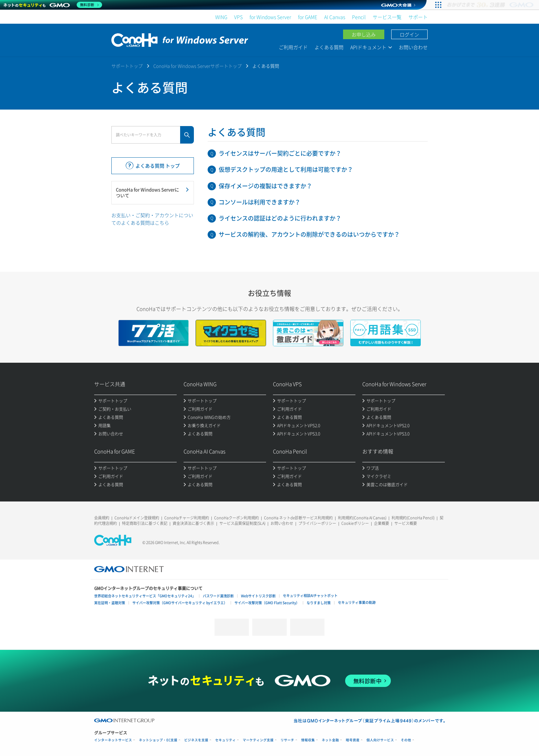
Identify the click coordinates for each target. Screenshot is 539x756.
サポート (418, 17)
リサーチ (287, 740)
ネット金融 (330, 740)
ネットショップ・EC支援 (158, 740)
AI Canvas (335, 17)
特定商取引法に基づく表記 (145, 523)
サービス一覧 (387, 17)
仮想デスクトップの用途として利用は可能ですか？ (286, 169)
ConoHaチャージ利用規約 (187, 518)
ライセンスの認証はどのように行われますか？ (280, 218)
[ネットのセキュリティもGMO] (53, 5)
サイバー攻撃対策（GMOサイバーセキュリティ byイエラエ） (180, 603)
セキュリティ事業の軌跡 (357, 602)
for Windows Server (270, 17)
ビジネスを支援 (196, 740)
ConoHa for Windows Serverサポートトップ (197, 66)
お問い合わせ (413, 47)
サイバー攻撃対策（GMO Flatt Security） (267, 603)
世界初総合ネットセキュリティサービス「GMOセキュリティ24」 (145, 596)
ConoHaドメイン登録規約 (137, 518)
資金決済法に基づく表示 (193, 523)
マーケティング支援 (258, 740)
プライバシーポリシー (317, 523)
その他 (406, 740)
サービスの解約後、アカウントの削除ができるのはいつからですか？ (309, 234)
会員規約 (102, 518)
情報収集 (308, 740)
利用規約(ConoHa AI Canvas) (362, 518)
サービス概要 (406, 523)
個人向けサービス (380, 740)
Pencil (359, 17)
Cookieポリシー (355, 523)
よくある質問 (329, 47)
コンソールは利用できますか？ (260, 202)
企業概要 (382, 523)
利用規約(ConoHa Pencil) (413, 518)
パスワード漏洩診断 (218, 596)
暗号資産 (353, 740)
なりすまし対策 (319, 603)
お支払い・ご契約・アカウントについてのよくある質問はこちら (152, 219)
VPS (238, 17)
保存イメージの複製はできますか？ (265, 186)
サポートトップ (127, 66)
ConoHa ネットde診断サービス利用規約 (298, 518)
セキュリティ (225, 740)
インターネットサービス (113, 740)
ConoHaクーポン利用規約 (236, 518)
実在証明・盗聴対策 (110, 603)
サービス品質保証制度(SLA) (242, 523)
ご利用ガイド (293, 47)
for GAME (308, 17)
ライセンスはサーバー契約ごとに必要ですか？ (280, 153)
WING (221, 17)
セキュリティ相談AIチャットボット (310, 595)
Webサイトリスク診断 (258, 596)
